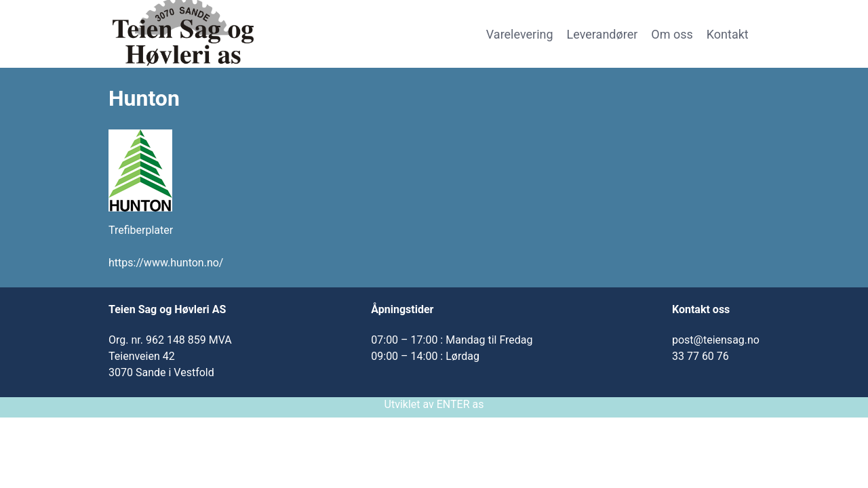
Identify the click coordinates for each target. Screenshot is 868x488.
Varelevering (520, 34)
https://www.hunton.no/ (166, 263)
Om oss (672, 34)
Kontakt (728, 34)
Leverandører (603, 34)
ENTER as (460, 404)
